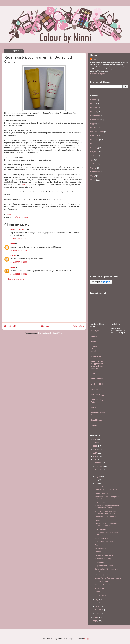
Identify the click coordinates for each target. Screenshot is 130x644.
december (99, 463)
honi (93, 373)
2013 (95, 456)
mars (97, 606)
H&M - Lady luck (101, 548)
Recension (23, 217)
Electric (98, 592)
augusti (98, 476)
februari (98, 610)
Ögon (92, 176)
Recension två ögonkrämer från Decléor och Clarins (107, 507)
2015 (95, 450)
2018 (95, 439)
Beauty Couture (98, 331)
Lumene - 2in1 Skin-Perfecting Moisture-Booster (107, 525)
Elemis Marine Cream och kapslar (108, 578)
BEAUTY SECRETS (18, 229)
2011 (95, 618)
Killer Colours (97, 379)
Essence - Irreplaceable (104, 555)
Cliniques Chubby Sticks (104, 585)
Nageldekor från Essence (105, 566)
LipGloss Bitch (97, 384)
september (100, 473)
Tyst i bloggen (100, 562)
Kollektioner (95, 116)
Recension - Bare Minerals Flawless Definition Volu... (106, 512)
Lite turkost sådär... (102, 581)
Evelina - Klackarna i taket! (96, 349)
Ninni (13, 244)
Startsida (45, 326)
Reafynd (98, 552)
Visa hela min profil (98, 74)
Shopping (94, 148)
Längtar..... (99, 520)
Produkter (94, 136)
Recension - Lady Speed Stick (106, 517)
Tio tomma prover (101, 575)
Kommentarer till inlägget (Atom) (51, 333)
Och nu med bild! (101, 538)
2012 (95, 460)
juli (97, 480)
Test (96, 545)
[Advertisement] (44, 303)
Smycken (94, 152)
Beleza (94, 336)
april (97, 603)
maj (97, 599)
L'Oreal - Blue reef (102, 502)
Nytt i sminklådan (97, 132)
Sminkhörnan (97, 420)
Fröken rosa (96, 356)
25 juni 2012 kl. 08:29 (19, 262)
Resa (92, 144)
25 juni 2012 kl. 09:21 (19, 274)
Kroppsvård (95, 120)
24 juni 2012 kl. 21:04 (19, 250)
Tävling (93, 164)
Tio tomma (94, 156)
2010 (95, 621)
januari (98, 613)
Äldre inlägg (78, 326)
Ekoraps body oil (101, 493)
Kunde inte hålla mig (103, 559)
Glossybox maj (100, 595)
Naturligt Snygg (98, 395)
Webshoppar (95, 172)
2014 (95, 453)
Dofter (93, 104)
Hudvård (15, 217)
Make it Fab (96, 389)
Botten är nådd (100, 529)
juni (97, 483)
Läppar (93, 124)
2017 (95, 443)
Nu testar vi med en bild (104, 542)
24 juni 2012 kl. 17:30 (19, 238)
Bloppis (93, 100)
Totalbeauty (26, 185)
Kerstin (13, 255)
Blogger (87, 639)
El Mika (94, 341)
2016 (95, 446)
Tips (92, 160)
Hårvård (93, 112)
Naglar (93, 128)
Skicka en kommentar (16, 279)
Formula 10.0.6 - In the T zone (106, 490)
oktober (98, 470)
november (99, 466)
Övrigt (93, 180)
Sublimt (94, 425)
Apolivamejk (99, 588)
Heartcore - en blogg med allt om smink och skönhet (97, 365)
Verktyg (93, 168)
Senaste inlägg (11, 326)
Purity (94, 407)
